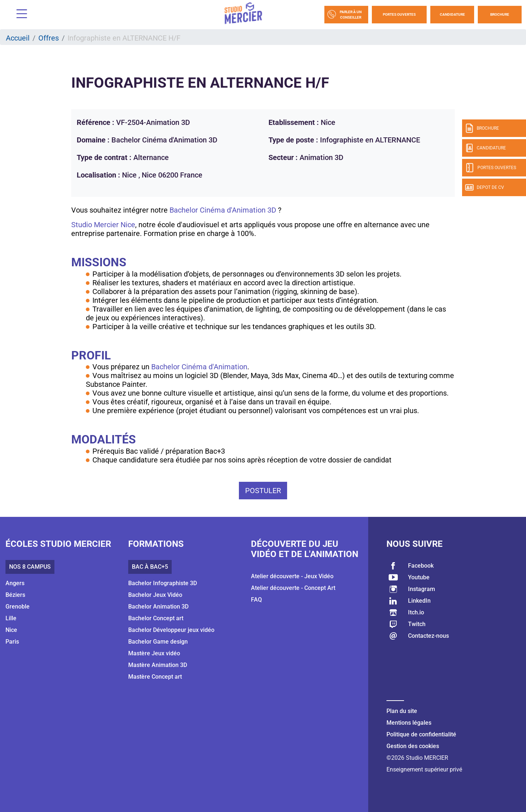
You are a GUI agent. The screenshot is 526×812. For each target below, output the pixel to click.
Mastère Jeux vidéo (154, 653)
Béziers (15, 595)
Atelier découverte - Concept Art (293, 588)
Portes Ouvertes (399, 14)
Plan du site (402, 711)
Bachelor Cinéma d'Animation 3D (222, 210)
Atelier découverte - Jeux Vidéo (292, 576)
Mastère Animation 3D (158, 665)
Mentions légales (409, 723)
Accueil (18, 38)
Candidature (452, 14)
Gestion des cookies (413, 746)
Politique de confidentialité (421, 734)
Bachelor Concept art (156, 618)
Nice (11, 630)
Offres (49, 38)
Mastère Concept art (155, 677)
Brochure (500, 14)
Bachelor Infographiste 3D (163, 583)
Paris (12, 642)
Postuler (263, 491)
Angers (15, 583)
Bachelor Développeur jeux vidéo (171, 630)
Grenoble (18, 607)
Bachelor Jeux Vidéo (155, 595)
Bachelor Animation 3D (158, 607)
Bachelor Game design (158, 642)
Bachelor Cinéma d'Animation (199, 367)
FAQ (256, 600)
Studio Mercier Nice (103, 225)
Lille (11, 618)
